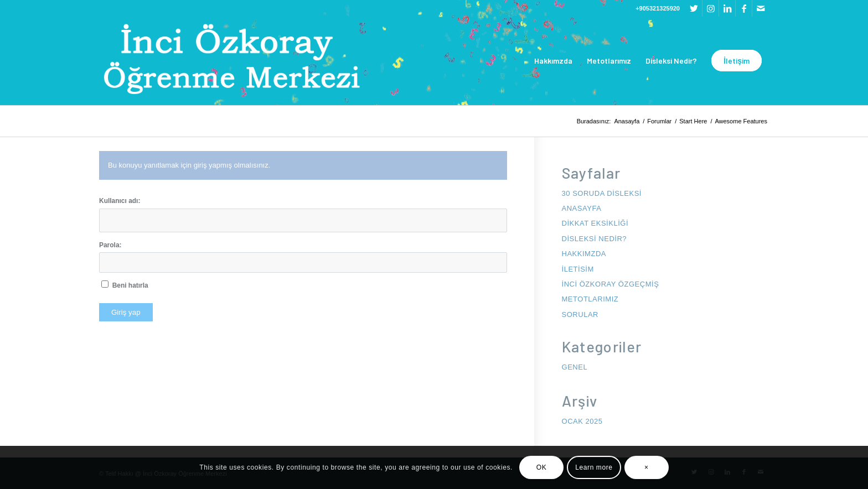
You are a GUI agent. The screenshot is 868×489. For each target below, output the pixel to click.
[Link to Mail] (761, 8)
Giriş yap (126, 312)
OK (542, 467)
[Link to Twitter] (694, 8)
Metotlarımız (590, 299)
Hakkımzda (584, 254)
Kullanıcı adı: (120, 201)
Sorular (580, 314)
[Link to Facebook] (744, 8)
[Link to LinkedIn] (727, 8)
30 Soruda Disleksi (602, 193)
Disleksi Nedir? (595, 239)
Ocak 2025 (582, 421)
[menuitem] (553, 61)
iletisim (578, 269)
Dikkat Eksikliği (595, 223)
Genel (575, 367)
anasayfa (582, 208)
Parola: (110, 245)
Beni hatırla (130, 285)
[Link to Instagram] (711, 8)
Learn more (594, 467)
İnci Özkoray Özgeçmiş (611, 284)
